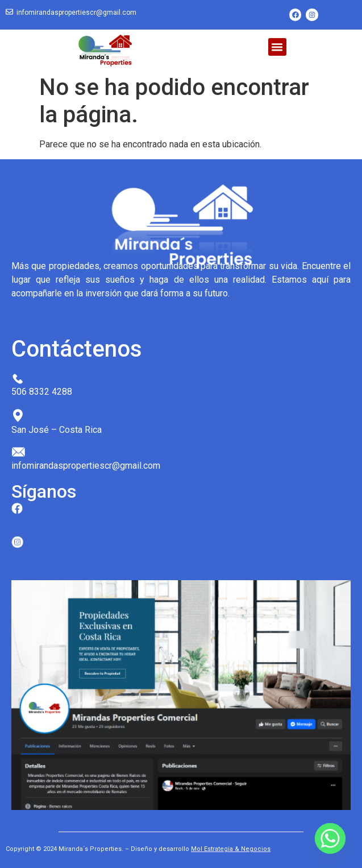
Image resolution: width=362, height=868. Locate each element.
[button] (277, 47)
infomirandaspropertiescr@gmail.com (76, 13)
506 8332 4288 (42, 392)
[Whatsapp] (330, 838)
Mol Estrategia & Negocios (231, 849)
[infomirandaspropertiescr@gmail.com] (9, 12)
